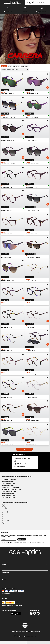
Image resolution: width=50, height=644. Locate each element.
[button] (12, 3)
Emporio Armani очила (8, 513)
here (43, 543)
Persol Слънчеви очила (8, 483)
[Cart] (42, 8)
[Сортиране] (15, 69)
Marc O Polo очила (7, 509)
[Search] (8, 8)
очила (25, 12)
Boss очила (5, 519)
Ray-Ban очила (6, 505)
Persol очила (6, 517)
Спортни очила (41, 12)
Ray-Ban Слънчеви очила (9, 479)
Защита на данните (23, 636)
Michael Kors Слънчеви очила (10, 487)
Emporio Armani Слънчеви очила (11, 489)
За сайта (33, 636)
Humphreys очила (7, 511)
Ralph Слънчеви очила (8, 497)
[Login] (25, 8)
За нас (25, 565)
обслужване (25, 572)
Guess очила (6, 515)
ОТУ (15, 636)
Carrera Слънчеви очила (9, 485)
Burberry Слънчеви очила (9, 493)
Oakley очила (6, 507)
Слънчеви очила (9, 12)
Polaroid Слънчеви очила (9, 491)
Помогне (25, 580)
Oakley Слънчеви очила (9, 481)
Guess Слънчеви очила (8, 495)
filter (4, 66)
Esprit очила (5, 523)
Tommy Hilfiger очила (8, 521)
